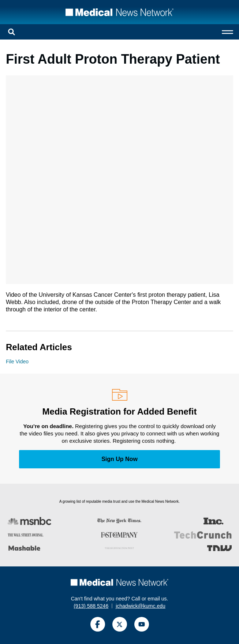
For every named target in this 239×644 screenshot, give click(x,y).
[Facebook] (98, 624)
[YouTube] (142, 624)
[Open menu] (227, 32)
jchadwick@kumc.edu (141, 606)
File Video (17, 362)
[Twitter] (120, 624)
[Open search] (12, 32)
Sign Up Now (119, 459)
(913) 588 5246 (91, 606)
